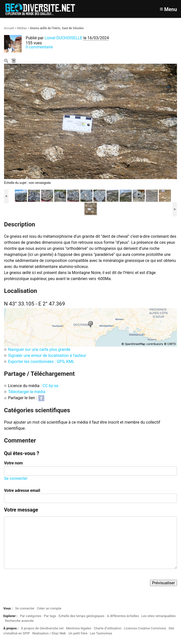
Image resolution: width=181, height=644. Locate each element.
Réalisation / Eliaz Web (49, 633)
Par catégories (31, 616)
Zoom (7, 61)
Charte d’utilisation (107, 628)
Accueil (9, 28)
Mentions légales (79, 628)
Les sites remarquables (158, 616)
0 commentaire (39, 47)
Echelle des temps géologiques (82, 616)
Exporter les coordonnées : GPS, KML (41, 362)
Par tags (50, 616)
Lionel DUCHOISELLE (63, 38)
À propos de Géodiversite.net (42, 628)
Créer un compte (49, 608)
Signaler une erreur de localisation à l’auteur (47, 355)
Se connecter (16, 478)
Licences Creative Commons (145, 628)
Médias (22, 28)
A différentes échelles (123, 616)
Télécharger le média (14, 61)
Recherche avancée (19, 621)
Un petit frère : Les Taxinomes (90, 633)
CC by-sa (50, 386)
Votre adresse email (22, 490)
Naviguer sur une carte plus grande (39, 349)
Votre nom (13, 463)
